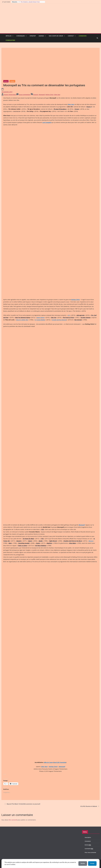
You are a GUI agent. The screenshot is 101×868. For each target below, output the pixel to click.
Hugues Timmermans (10, 95)
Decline (83, 863)
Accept (92, 863)
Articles (9, 36)
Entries (88, 845)
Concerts (12, 81)
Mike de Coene (48, 762)
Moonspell (42, 95)
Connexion (83, 36)
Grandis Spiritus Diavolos (59, 320)
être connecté (13, 820)
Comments (89, 849)
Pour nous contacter (90, 852)
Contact (71, 36)
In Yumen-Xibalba (40, 320)
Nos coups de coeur (56, 36)
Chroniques (21, 36)
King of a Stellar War (22, 320)
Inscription (88, 837)
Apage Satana (40, 318)
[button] (12, 36)
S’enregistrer (10, 40)
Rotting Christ (49, 95)
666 (69, 315)
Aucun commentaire (23, 95)
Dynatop (33, 36)
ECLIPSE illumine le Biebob (90, 806)
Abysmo (91, 541)
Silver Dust (57, 95)
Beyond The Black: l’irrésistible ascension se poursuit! (22, 804)
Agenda (41, 36)
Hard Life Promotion (60, 762)
